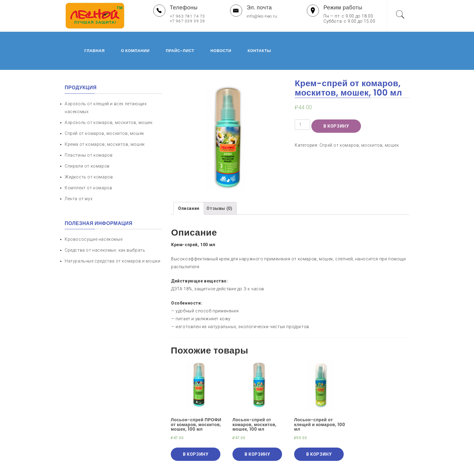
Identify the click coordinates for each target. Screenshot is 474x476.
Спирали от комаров (87, 142)
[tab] (189, 184)
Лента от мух (79, 174)
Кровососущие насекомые (94, 215)
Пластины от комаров (89, 131)
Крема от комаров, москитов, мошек (105, 120)
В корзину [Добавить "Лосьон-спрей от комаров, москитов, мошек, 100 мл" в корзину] (257, 430)
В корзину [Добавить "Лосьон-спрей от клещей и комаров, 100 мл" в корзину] (319, 430)
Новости (209, 39)
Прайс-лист (168, 39)
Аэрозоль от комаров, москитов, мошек (109, 98)
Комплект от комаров (88, 164)
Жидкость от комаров (89, 153)
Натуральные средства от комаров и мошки (112, 237)
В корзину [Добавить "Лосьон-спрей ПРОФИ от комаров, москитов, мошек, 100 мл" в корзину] (196, 430)
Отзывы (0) (219, 184)
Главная (82, 39)
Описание (189, 184)
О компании (123, 39)
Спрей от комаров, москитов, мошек (359, 121)
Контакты (247, 39)
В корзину (336, 102)
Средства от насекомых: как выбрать (105, 226)
